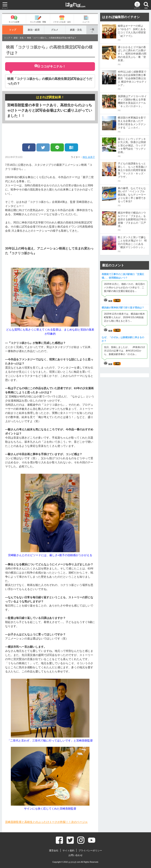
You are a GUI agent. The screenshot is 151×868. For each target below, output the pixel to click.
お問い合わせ (75, 855)
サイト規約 (68, 851)
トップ (13, 30)
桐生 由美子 (89, 157)
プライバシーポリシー (90, 851)
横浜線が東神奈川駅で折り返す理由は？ (123, 308)
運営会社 (54, 851)
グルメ (55, 30)
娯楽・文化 (76, 30)
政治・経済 (34, 30)
